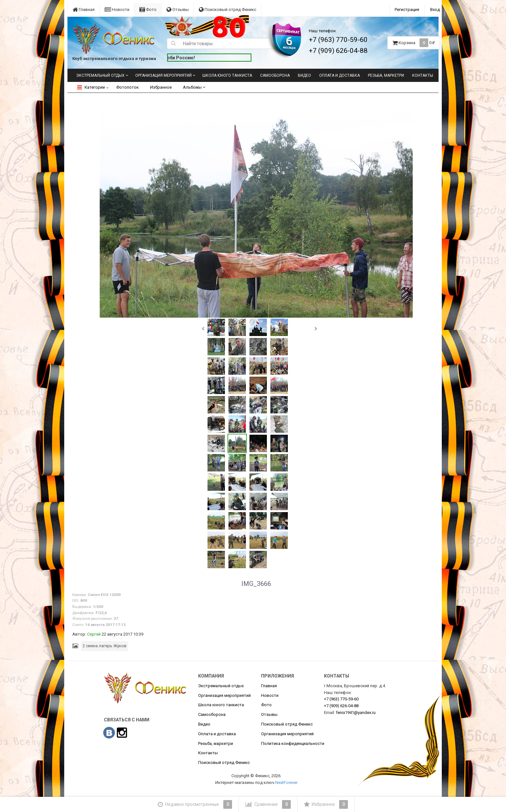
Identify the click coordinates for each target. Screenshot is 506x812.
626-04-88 (341, 706)
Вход (435, 10)
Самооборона (275, 75)
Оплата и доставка (339, 75)
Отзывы (178, 10)
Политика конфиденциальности (293, 743)
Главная (84, 10)
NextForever (286, 782)
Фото (148, 10)
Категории (91, 87)
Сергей (94, 634)
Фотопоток (127, 87)
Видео (304, 75)
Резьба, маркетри (386, 75)
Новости (117, 10)
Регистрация (407, 10)
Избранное (161, 87)
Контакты (423, 75)
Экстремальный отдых (100, 75)
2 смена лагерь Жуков (105, 646)
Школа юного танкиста (227, 75)
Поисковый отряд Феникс (228, 10)
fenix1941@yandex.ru (356, 713)
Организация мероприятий (163, 75)
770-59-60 (341, 699)
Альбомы (194, 87)
